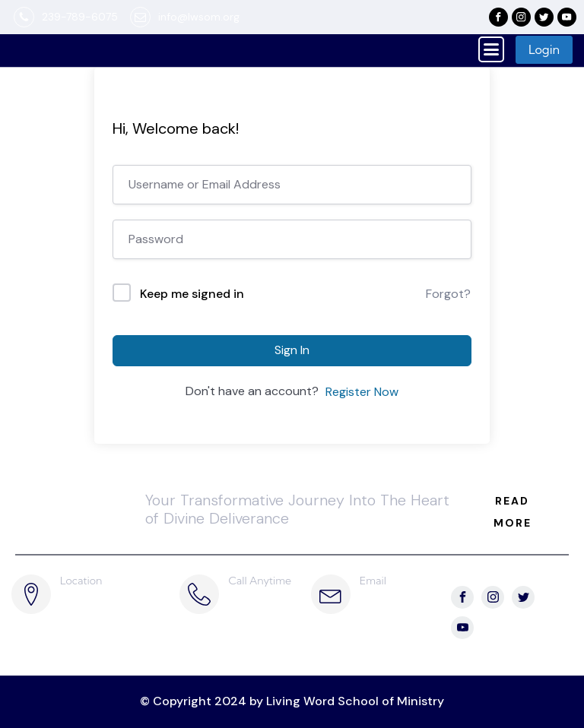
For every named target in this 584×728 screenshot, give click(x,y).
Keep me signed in (192, 294)
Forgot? (448, 294)
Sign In (292, 350)
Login (544, 49)
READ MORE (513, 512)
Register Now (362, 392)
